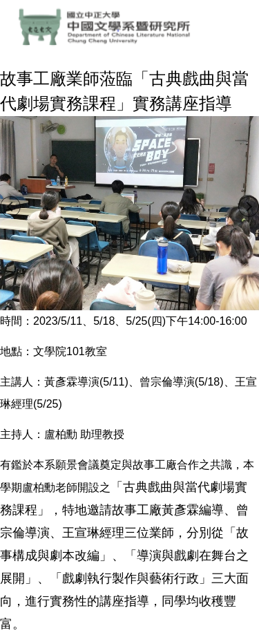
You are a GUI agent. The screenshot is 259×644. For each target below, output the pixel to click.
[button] (10, 207)
